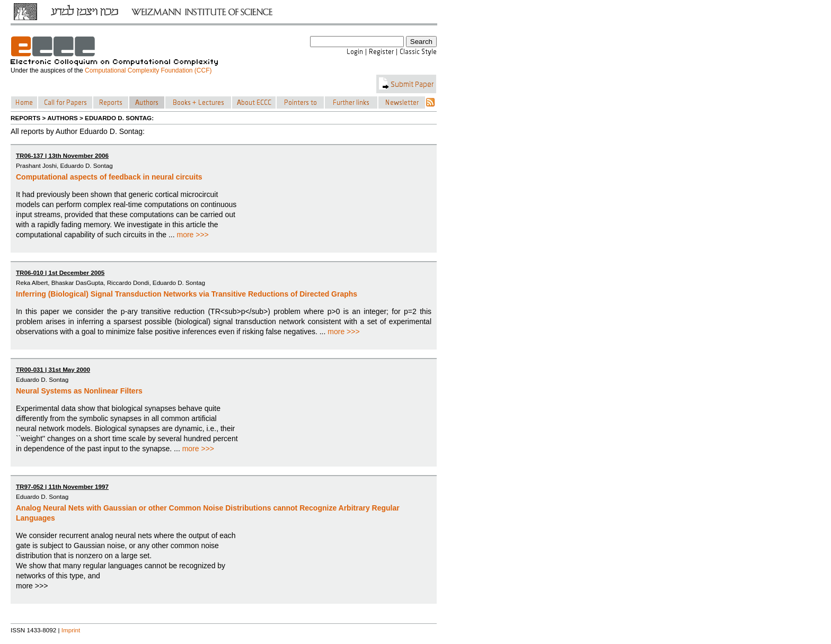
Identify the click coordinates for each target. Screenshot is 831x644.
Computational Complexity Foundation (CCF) (148, 70)
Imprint (71, 630)
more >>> (192, 235)
